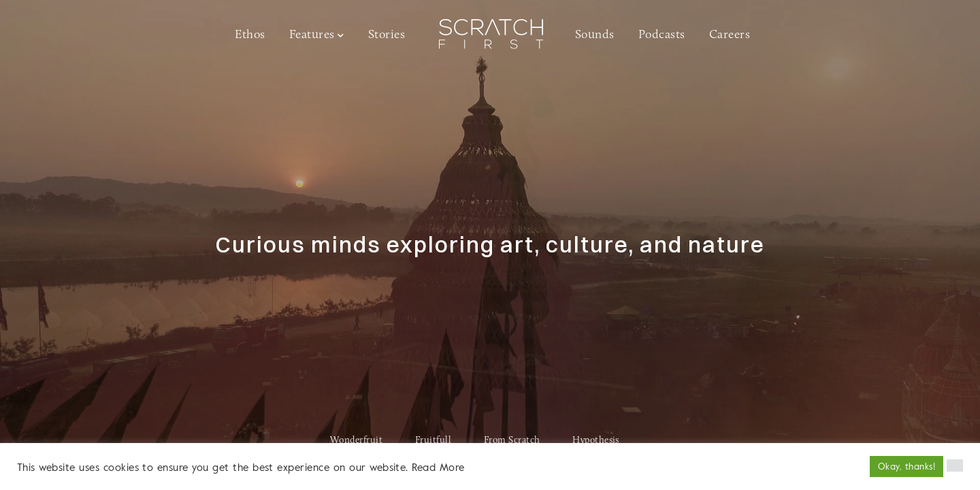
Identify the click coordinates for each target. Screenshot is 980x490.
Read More (438, 467)
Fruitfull (433, 441)
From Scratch (512, 441)
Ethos (250, 35)
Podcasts (662, 35)
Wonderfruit (356, 441)
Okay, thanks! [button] (906, 466)
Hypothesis (596, 441)
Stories (387, 35)
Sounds (595, 35)
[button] (955, 465)
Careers (730, 35)
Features (312, 35)
